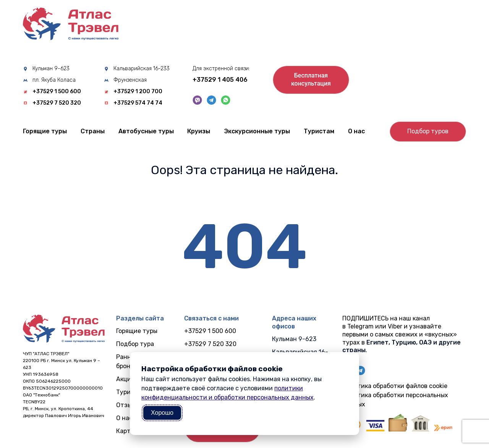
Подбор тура (135, 344)
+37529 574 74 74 (138, 103)
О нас (356, 131)
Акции (125, 379)
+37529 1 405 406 (220, 80)
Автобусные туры (146, 131)
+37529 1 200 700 (138, 92)
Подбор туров (428, 131)
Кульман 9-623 (51, 69)
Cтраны (93, 131)
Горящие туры (45, 131)
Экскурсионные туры (257, 131)
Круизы (199, 131)
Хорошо (162, 413)
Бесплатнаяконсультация (311, 79)
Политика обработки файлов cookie (395, 386)
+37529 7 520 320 (57, 103)
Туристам (319, 131)
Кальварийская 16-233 (142, 69)
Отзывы (128, 405)
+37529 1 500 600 (57, 92)
